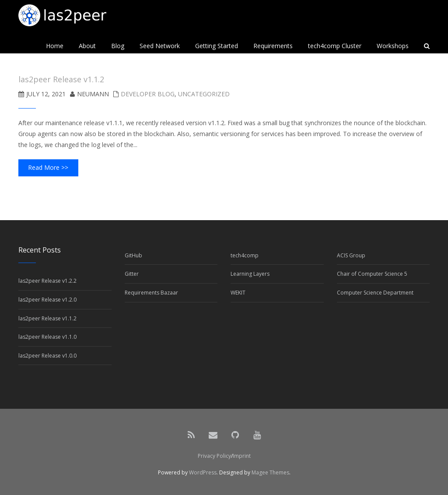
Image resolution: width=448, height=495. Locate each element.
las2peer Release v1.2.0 (47, 300)
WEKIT (238, 293)
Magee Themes (270, 472)
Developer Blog (148, 94)
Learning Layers (250, 274)
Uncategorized (204, 94)
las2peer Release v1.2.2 (47, 281)
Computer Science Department (375, 293)
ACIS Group (351, 255)
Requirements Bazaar (151, 293)
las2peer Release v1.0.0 (47, 356)
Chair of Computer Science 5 (372, 274)
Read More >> (48, 167)
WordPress (203, 472)
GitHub (133, 255)
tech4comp (245, 255)
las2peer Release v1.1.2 (47, 318)
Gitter (132, 274)
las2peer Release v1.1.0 (47, 337)
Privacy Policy (214, 456)
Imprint (242, 456)
